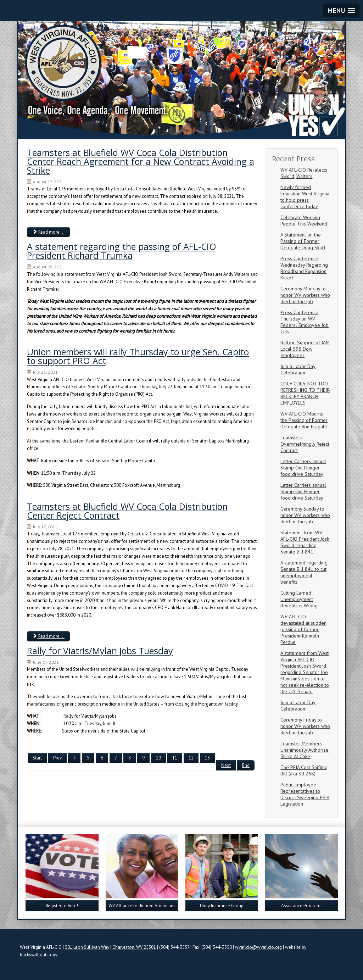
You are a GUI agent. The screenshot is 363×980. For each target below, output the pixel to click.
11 (175, 758)
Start (37, 758)
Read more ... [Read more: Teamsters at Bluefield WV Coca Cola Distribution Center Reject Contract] (48, 636)
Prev (57, 758)
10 (158, 758)
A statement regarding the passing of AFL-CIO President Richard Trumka (122, 251)
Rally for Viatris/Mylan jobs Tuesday (100, 651)
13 (207, 758)
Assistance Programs (302, 906)
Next (226, 765)
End (246, 765)
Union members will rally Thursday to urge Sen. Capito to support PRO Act (138, 356)
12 (191, 758)
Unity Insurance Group (222, 906)
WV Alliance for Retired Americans (142, 906)
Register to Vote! (62, 906)
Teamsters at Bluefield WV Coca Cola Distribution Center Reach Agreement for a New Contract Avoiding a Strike (141, 161)
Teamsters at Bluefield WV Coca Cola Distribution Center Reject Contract (127, 511)
